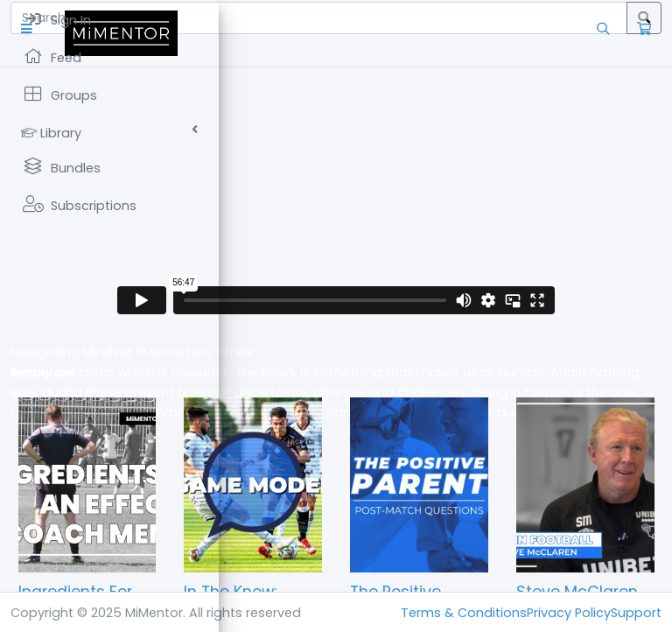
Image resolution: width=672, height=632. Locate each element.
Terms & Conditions (464, 613)
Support (636, 613)
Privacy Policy (569, 613)
